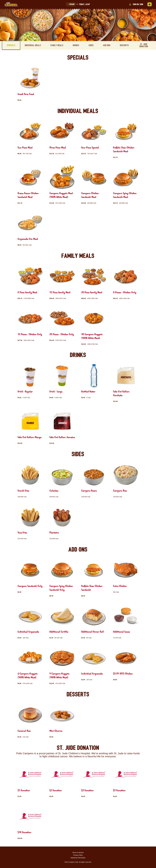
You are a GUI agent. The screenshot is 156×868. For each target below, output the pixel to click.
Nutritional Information (78, 858)
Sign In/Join (136, 4)
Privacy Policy (78, 855)
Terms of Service (78, 852)
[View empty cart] (150, 4)
